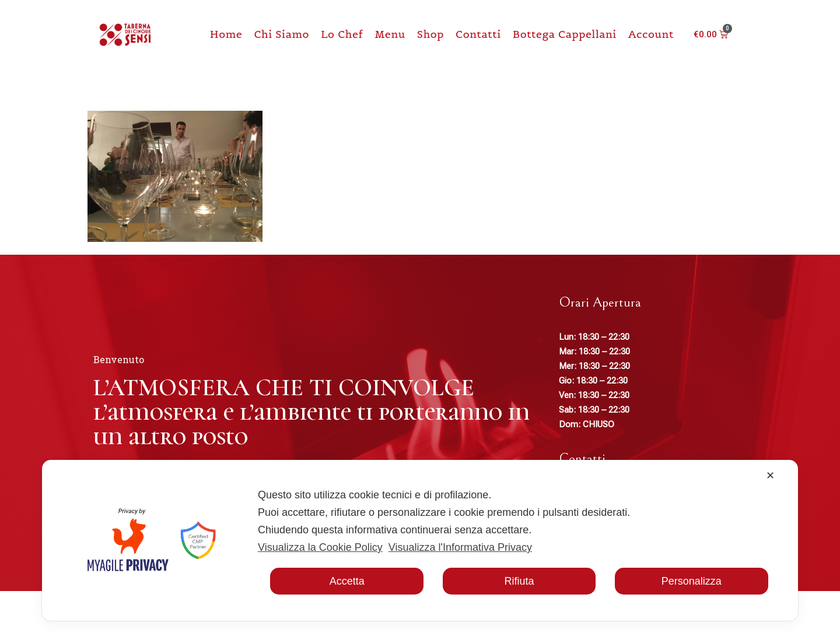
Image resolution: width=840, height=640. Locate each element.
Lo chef (342, 34)
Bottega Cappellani (565, 34)
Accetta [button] (347, 581)
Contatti (478, 34)
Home (226, 34)
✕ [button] (770, 476)
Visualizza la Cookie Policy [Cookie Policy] (320, 547)
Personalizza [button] (692, 581)
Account (651, 34)
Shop (430, 34)
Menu (390, 34)
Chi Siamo (281, 34)
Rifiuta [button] (519, 581)
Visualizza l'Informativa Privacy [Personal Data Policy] (460, 547)
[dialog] (420, 540)
